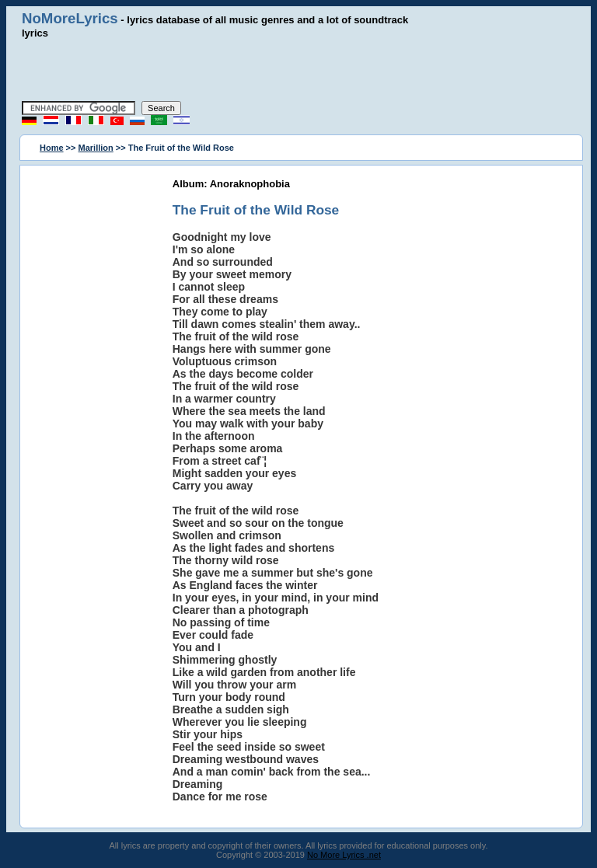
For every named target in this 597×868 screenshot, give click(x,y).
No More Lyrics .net (344, 855)
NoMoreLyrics (70, 18)
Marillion (96, 148)
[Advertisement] (298, 70)
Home (52, 148)
